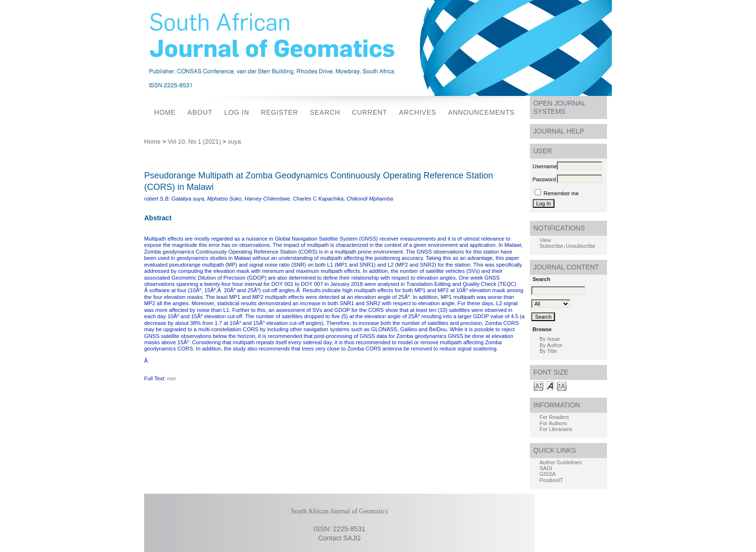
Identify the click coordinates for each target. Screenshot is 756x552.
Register (279, 112)
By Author (551, 345)
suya (235, 141)
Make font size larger (562, 385)
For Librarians (556, 429)
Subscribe (551, 246)
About (200, 112)
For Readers (554, 417)
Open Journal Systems (560, 107)
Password (544, 179)
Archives (418, 112)
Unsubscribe (581, 246)
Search (325, 112)
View (545, 240)
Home (165, 112)
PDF (172, 379)
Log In (237, 112)
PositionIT (551, 480)
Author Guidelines (560, 462)
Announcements (481, 112)
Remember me (561, 193)
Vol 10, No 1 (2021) (194, 141)
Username (545, 166)
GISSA (548, 474)
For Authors (553, 423)
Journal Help (559, 131)
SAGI (546, 468)
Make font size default (550, 385)
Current (370, 112)
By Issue (550, 339)
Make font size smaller (539, 385)
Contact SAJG (340, 538)
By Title (548, 351)
